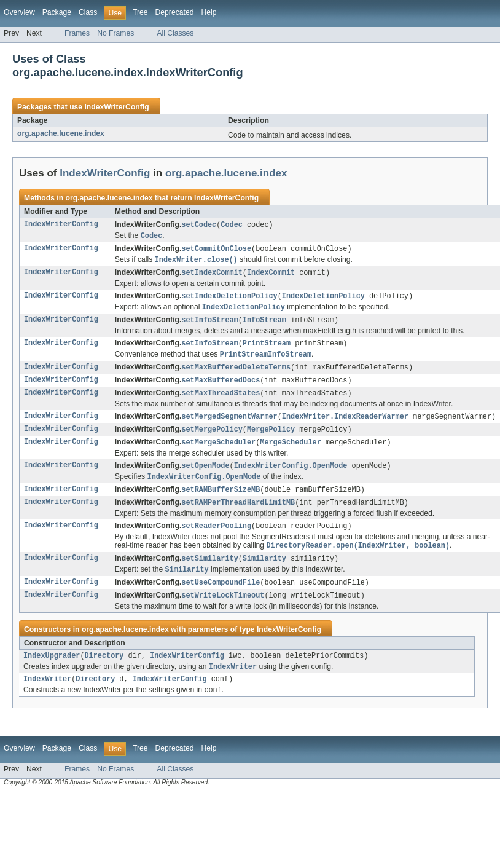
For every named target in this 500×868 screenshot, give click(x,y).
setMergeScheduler (218, 452)
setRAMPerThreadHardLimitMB (238, 515)
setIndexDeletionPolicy (229, 299)
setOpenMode (205, 476)
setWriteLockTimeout (223, 611)
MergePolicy (271, 438)
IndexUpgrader (52, 673)
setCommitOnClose (216, 250)
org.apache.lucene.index (61, 133)
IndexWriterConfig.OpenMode (291, 476)
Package (57, 12)
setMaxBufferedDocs (221, 387)
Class (88, 12)
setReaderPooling (216, 539)
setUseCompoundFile (221, 598)
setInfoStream (209, 325)
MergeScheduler (291, 452)
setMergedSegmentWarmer (229, 425)
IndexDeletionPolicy (323, 299)
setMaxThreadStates (221, 401)
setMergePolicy (212, 438)
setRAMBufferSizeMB (221, 501)
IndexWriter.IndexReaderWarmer (345, 425)
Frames (77, 33)
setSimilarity (209, 572)
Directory (104, 673)
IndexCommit (271, 275)
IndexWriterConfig (116, 107)
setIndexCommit (212, 275)
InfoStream (264, 325)
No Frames (115, 33)
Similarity (264, 572)
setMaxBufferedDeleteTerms (236, 374)
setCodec (199, 225)
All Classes (175, 33)
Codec (232, 225)
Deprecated (175, 12)
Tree (140, 12)
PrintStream (267, 349)
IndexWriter (47, 698)
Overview (19, 12)
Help (209, 12)
